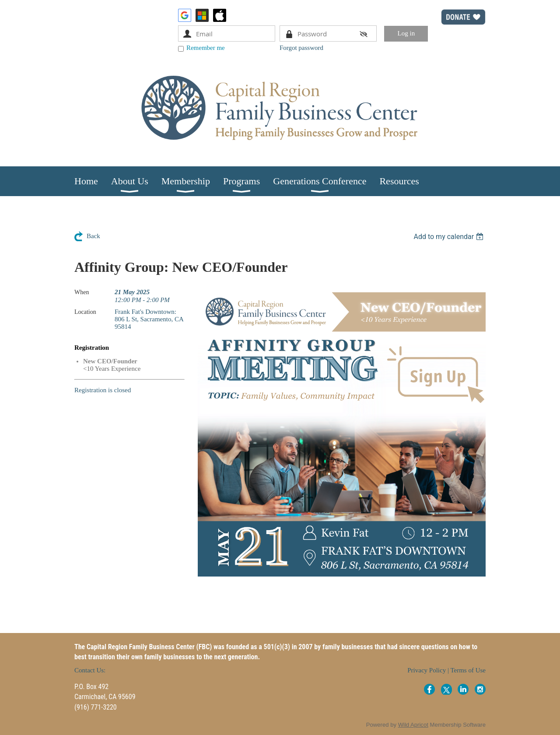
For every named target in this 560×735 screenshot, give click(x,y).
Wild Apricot (413, 725)
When (82, 292)
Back (93, 236)
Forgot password (301, 48)
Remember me (206, 48)
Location (85, 312)
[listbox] (450, 237)
